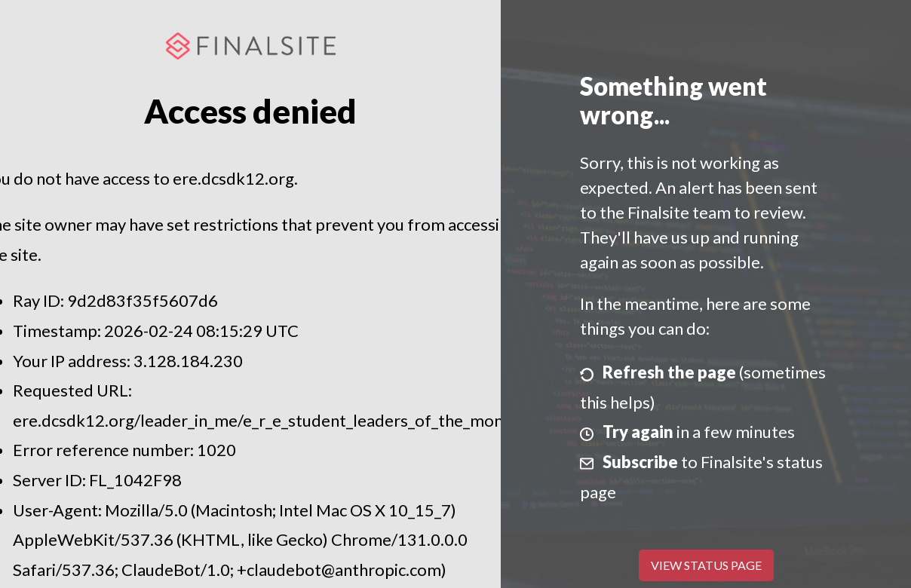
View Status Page (706, 565)
